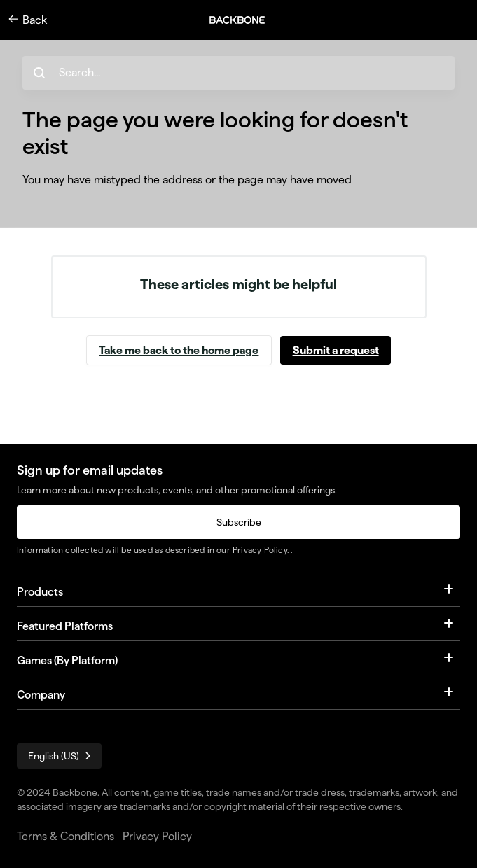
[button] (244, 20)
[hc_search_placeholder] (238, 73)
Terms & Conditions (65, 836)
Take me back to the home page (179, 350)
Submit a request (336, 350)
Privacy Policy (260, 550)
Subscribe (239, 522)
